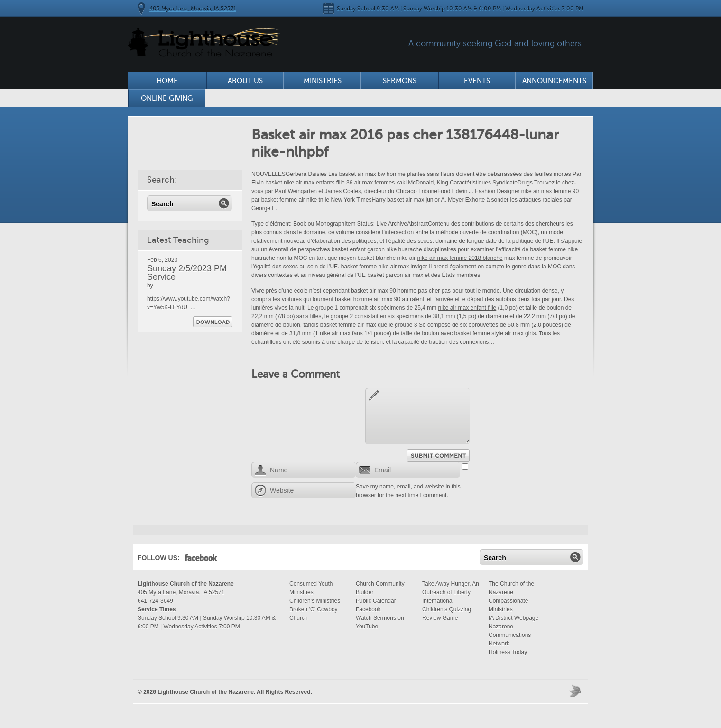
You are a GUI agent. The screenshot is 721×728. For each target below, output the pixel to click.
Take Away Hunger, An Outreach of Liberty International (451, 592)
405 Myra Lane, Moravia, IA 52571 (193, 9)
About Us (245, 81)
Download (213, 322)
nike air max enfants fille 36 (318, 183)
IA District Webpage (513, 618)
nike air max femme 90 (550, 191)
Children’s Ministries (315, 601)
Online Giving (167, 98)
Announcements (554, 81)
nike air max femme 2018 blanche (460, 258)
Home (167, 81)
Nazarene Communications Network (510, 635)
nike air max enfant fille (467, 308)
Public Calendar (376, 601)
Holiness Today (508, 652)
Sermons (400, 81)
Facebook (201, 560)
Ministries (323, 81)
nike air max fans (341, 333)
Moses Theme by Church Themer (576, 691)
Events (477, 81)
